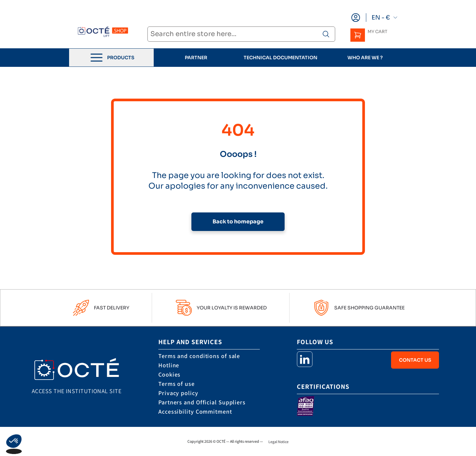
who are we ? (365, 58)
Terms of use (177, 384)
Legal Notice (278, 442)
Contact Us (415, 360)
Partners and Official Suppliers (202, 402)
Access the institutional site (77, 391)
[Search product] (326, 34)
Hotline (169, 365)
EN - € (385, 18)
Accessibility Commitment (195, 411)
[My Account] (356, 18)
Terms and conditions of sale (199, 356)
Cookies (169, 374)
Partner (196, 58)
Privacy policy (178, 393)
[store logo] (100, 32)
